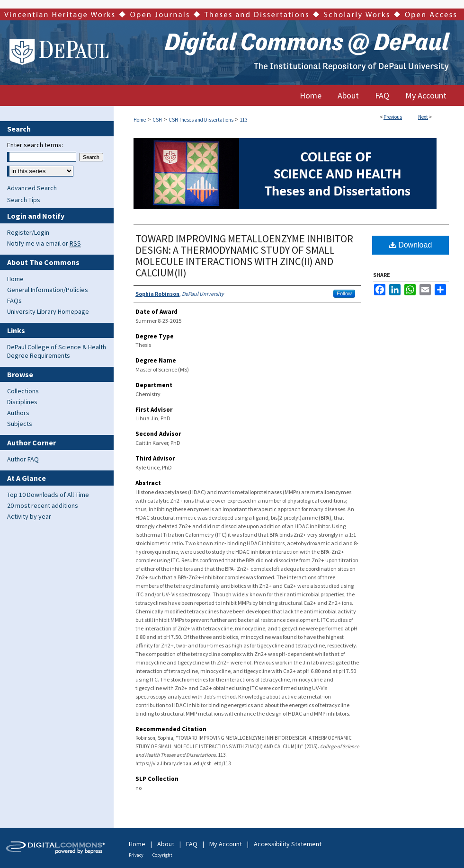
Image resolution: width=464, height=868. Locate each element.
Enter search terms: (35, 145)
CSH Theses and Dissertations (201, 120)
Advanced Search (32, 188)
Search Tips (24, 200)
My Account (226, 844)
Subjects (20, 424)
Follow (344, 293)
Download (411, 245)
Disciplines (22, 402)
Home (140, 120)
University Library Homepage (48, 311)
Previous (393, 117)
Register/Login (28, 232)
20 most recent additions (43, 505)
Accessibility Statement (288, 844)
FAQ (192, 844)
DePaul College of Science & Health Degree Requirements (57, 351)
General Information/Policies (48, 290)
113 (244, 120)
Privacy (136, 855)
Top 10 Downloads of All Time (48, 495)
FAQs (14, 301)
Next (423, 117)
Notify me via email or (44, 243)
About (166, 844)
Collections (23, 391)
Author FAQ (23, 459)
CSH (157, 120)
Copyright (162, 855)
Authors (18, 413)
